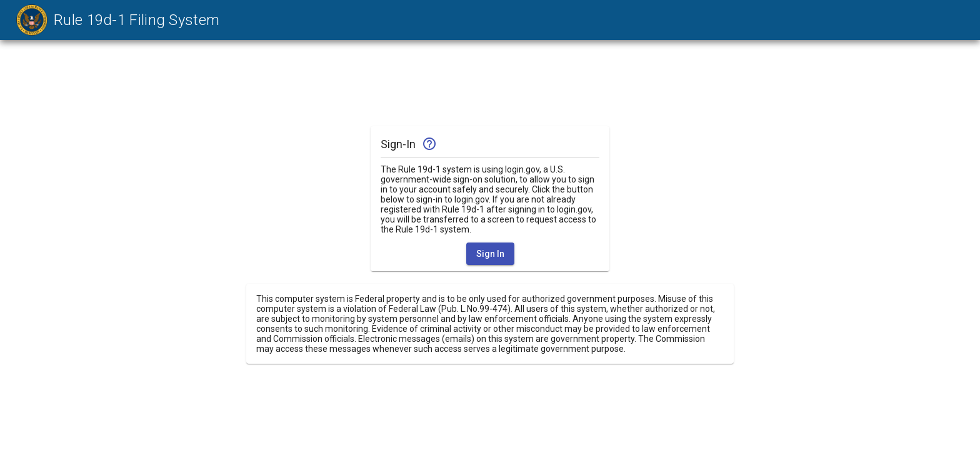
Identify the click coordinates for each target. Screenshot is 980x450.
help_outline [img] (429, 144)
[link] (115, 20)
